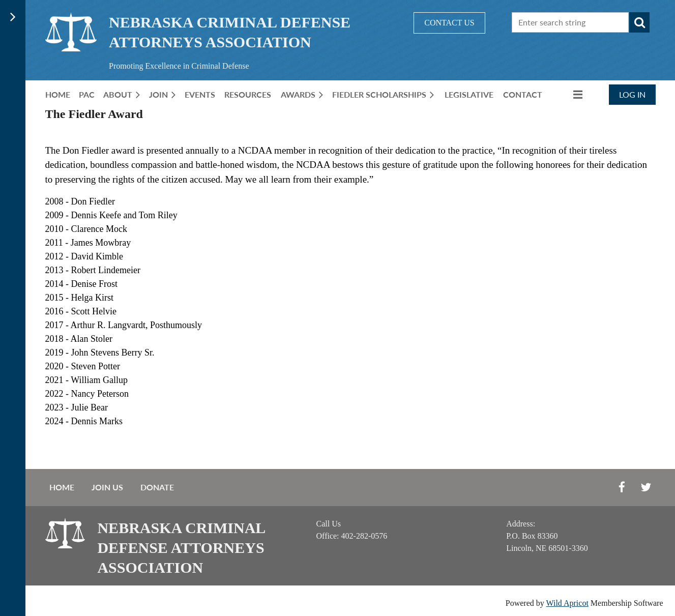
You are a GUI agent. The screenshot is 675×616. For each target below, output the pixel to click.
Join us (107, 487)
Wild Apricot (567, 603)
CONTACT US (449, 23)
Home (62, 487)
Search (639, 22)
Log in (632, 94)
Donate (157, 487)
